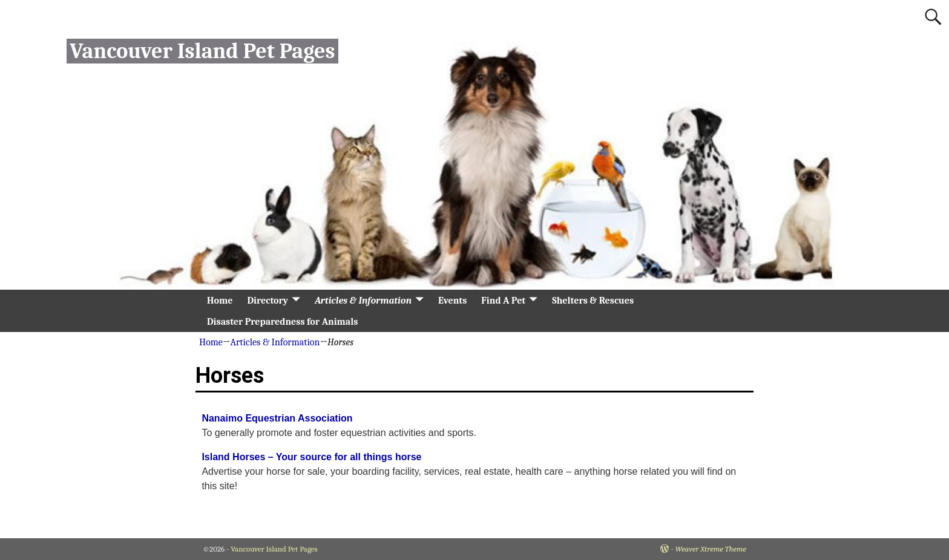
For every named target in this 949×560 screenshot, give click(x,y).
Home (220, 301)
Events (452, 301)
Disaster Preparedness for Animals (282, 322)
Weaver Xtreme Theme (711, 549)
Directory (268, 301)
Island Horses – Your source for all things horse (311, 457)
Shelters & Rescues (593, 301)
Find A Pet (503, 301)
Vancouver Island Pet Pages (202, 51)
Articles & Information (363, 301)
